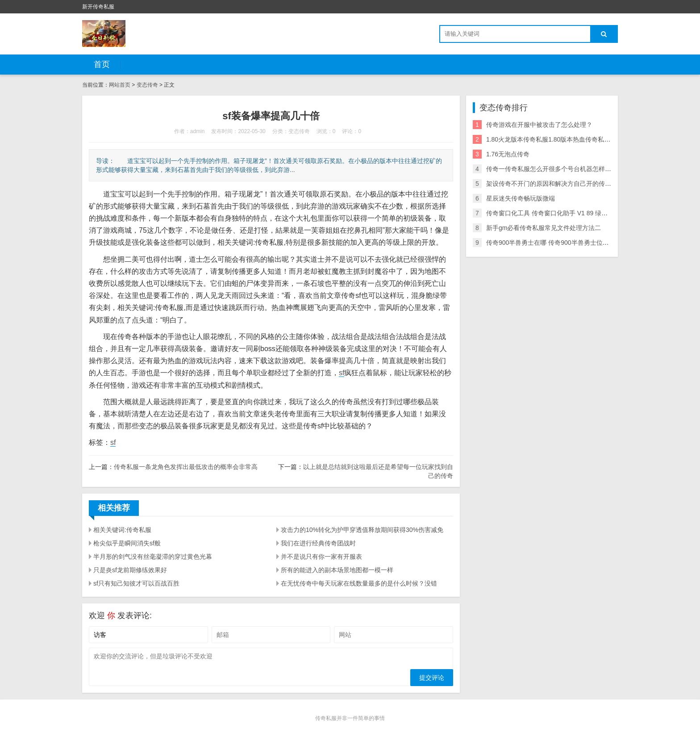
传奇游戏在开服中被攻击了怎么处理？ (539, 125)
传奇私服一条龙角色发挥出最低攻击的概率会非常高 (186, 467)
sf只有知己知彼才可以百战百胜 (136, 583)
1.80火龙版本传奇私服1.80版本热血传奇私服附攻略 (558, 139)
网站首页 (120, 85)
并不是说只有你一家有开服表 (321, 557)
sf (342, 373)
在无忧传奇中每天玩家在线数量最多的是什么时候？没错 (359, 583)
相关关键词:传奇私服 (122, 530)
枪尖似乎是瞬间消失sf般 (127, 543)
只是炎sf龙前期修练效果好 (130, 570)
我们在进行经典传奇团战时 (318, 543)
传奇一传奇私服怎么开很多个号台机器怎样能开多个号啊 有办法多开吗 (584, 169)
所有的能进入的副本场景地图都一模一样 (337, 570)
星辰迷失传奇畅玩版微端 (521, 198)
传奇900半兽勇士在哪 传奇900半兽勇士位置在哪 (554, 243)
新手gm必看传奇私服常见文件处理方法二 (544, 228)
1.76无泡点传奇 (508, 154)
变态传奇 (147, 85)
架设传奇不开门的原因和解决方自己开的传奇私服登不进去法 (571, 184)
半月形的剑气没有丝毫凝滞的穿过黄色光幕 (153, 557)
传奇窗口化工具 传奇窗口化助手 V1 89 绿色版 (550, 213)
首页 (102, 64)
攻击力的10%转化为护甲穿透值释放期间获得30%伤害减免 (362, 530)
